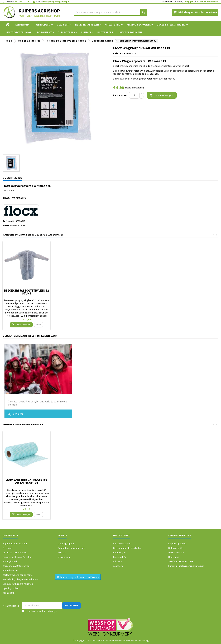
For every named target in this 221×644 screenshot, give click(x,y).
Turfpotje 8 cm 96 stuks (78, 480)
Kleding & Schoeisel (139, 25)
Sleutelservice (10, 570)
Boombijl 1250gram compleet (27, 480)
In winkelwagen (161, 95)
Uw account (121, 535)
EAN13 (6, 226)
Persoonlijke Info (122, 543)
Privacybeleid (10, 561)
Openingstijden (11, 588)
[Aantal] (134, 95)
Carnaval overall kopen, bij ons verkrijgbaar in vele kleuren (37, 403)
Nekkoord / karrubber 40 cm (129, 480)
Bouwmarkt (44, 32)
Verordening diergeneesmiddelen (20, 579)
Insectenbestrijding (18, 32)
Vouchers (118, 566)
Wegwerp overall (129, 291)
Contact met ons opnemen (72, 548)
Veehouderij (43, 25)
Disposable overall (78, 291)
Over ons (7, 548)
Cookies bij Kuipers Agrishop (17, 557)
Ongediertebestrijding (171, 25)
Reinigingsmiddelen (87, 25)
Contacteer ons (180, 535)
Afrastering (113, 25)
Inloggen (189, 2)
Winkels (62, 552)
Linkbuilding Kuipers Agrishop (18, 584)
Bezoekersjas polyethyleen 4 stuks (27, 292)
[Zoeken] (111, 12)
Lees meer (15, 414)
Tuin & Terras (66, 32)
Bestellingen (120, 552)
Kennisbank (167, 2)
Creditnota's (119, 557)
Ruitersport (105, 32)
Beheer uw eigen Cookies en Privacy (78, 577)
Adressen (118, 561)
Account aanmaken (208, 2)
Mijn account (64, 557)
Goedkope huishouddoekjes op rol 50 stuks (180, 482)
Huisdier (86, 32)
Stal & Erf (63, 25)
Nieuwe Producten (131, 32)
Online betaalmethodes (15, 552)
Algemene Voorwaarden (15, 543)
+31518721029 (22, 2)
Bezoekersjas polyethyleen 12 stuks (180, 292)
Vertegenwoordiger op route (18, 575)
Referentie (119, 53)
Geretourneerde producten (127, 548)
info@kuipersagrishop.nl (57, 2)
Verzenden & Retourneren (16, 566)
